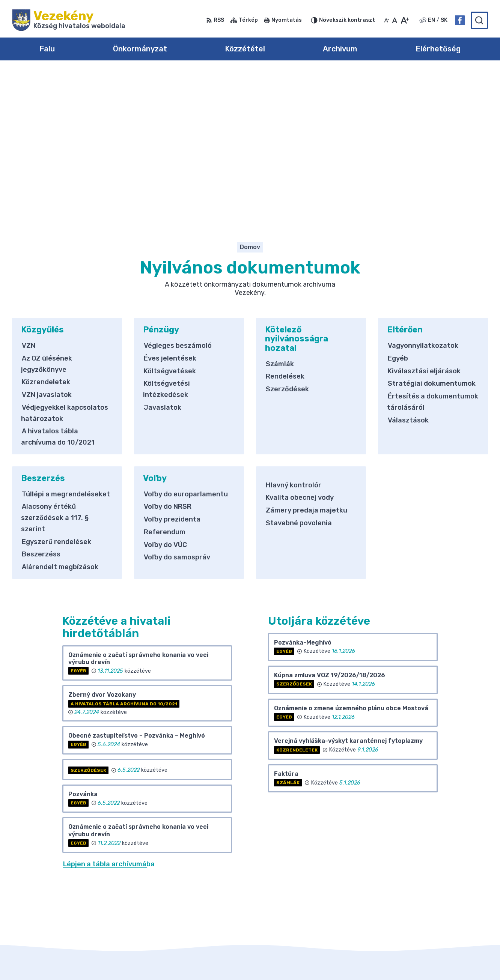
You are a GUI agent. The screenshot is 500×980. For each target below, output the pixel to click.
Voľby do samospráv (177, 405)
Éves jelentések (170, 206)
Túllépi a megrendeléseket (66, 341)
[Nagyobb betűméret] (404, 20)
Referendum (165, 379)
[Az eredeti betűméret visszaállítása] (395, 20)
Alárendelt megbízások (60, 414)
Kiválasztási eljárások (424, 218)
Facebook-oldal (440, 919)
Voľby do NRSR (168, 354)
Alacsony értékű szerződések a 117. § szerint (55, 365)
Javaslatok (163, 255)
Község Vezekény (374, 960)
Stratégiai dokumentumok (432, 231)
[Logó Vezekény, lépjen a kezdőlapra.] (69, 20)
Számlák (280, 211)
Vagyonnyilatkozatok (423, 193)
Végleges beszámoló (178, 193)
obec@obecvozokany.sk (452, 910)
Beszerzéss (41, 402)
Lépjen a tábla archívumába (109, 712)
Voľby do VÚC (165, 392)
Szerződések (287, 237)
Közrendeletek (46, 230)
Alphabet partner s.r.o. (261, 960)
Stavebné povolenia (299, 370)
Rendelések (285, 224)
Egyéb (398, 206)
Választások (408, 268)
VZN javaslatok (47, 242)
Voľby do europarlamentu (186, 341)
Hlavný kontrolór (294, 332)
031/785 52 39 (438, 902)
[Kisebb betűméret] (387, 20)
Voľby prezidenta (172, 367)
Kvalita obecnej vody (300, 345)
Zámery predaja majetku (306, 358)
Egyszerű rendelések (56, 389)
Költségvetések (170, 218)
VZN (29, 193)
